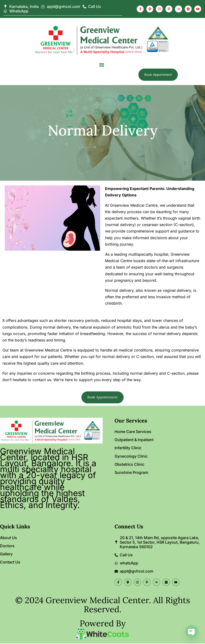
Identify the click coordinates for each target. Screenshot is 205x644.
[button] (102, 65)
